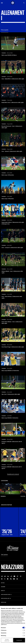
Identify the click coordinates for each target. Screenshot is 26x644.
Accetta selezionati (7, 640)
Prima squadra (5, 30)
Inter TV (3, 591)
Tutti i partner (4, 555)
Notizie (3, 583)
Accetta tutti (19, 640)
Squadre (3, 587)
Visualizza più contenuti (13, 474)
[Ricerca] (24, 3)
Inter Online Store (6, 595)
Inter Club (4, 602)
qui (14, 619)
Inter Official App (5, 598)
